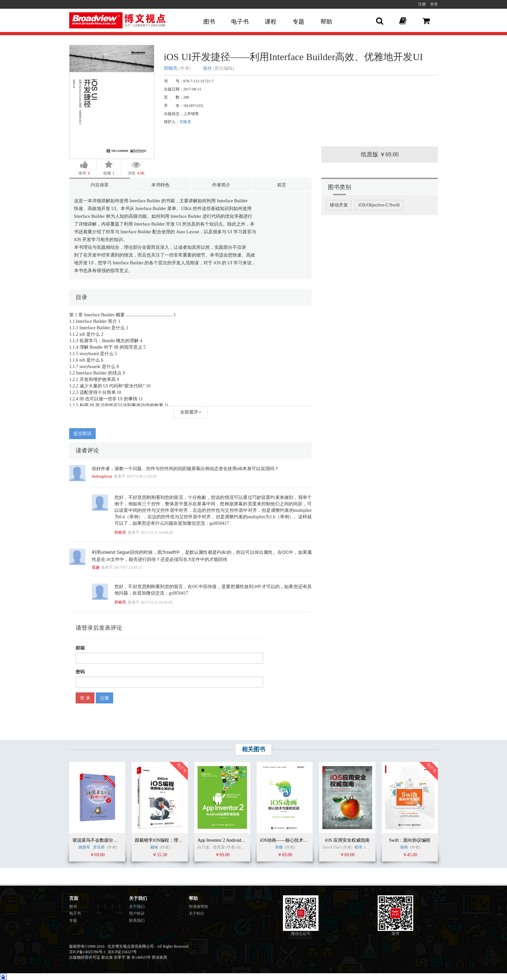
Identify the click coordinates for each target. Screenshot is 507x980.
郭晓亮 (171, 68)
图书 (209, 22)
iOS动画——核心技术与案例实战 (293, 840)
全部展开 (191, 412)
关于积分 (197, 913)
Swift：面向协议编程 (410, 840)
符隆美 (185, 122)
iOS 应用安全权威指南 (347, 840)
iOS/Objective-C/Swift (379, 205)
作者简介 (221, 185)
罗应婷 (99, 847)
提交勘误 (82, 433)
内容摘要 (100, 185)
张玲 (207, 68)
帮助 (326, 22)
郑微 (279, 847)
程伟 (358, 847)
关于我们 (137, 907)
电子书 (240, 22)
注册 (422, 4)
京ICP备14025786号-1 (87, 952)
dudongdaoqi (102, 476)
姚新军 (84, 847)
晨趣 (96, 567)
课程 (271, 22)
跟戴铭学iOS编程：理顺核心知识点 (170, 840)
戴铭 (154, 847)
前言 (282, 185)
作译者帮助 (199, 907)
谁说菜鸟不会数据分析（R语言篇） (108, 840)
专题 (298, 22)
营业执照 (159, 957)
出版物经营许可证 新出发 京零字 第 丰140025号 (110, 957)
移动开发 (339, 205)
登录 (434, 4)
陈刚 (404, 847)
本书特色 (160, 185)
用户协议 (137, 913)
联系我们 (137, 921)
